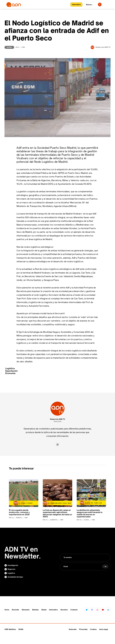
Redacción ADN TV (58, 419)
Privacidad (83, 629)
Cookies (93, 629)
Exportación (12, 371)
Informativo (53, 610)
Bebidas (35, 610)
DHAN (21, 629)
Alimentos (26, 610)
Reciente (15, 610)
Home (7, 610)
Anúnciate (73, 629)
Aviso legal (104, 629)
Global (9, 47)
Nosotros (64, 610)
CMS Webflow (10, 629)
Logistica (10, 368)
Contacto (74, 610)
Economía (10, 373)
